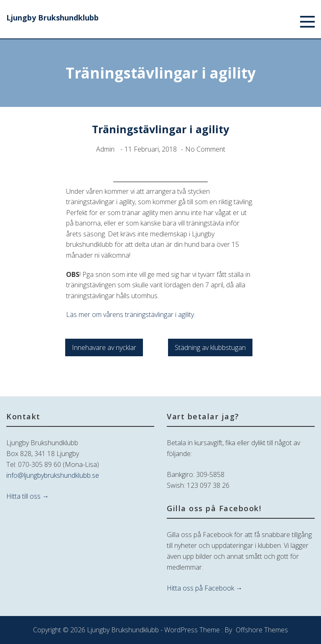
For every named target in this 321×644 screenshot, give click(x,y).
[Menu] (307, 23)
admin (105, 149)
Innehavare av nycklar (104, 347)
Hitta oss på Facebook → (205, 588)
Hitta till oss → (28, 496)
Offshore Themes (262, 630)
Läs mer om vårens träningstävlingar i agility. (131, 314)
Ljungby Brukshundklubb (52, 18)
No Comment (205, 149)
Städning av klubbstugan (210, 347)
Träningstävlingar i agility (160, 129)
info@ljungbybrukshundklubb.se (53, 475)
